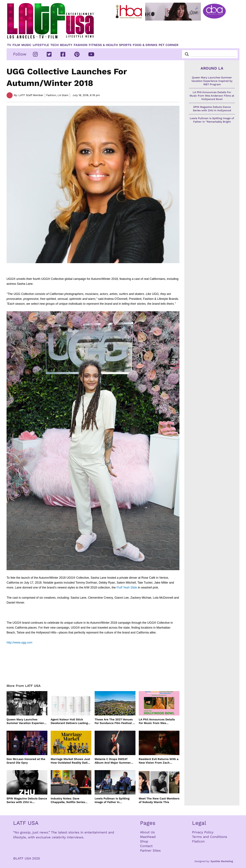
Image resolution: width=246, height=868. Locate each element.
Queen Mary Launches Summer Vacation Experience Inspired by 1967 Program (27, 721)
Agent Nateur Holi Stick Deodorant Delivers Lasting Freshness (69, 721)
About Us (147, 832)
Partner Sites (150, 850)
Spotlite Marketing (222, 861)
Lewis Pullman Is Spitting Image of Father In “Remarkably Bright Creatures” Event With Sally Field (114, 800)
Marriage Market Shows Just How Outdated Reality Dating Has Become (71, 761)
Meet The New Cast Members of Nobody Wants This (159, 800)
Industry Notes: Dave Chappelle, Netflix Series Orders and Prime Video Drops (68, 800)
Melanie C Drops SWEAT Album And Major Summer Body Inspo (113, 761)
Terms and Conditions (210, 837)
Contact (146, 846)
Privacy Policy (203, 832)
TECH (55, 45)
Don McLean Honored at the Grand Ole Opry (26, 761)
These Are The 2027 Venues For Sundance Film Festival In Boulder (115, 721)
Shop (144, 841)
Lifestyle (41, 45)
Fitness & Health (103, 45)
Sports (125, 45)
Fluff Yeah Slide (127, 588)
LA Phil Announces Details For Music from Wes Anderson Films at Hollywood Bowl (159, 721)
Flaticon (198, 841)
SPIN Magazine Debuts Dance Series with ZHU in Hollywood (27, 800)
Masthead (148, 837)
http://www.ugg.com (19, 642)
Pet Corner (169, 45)
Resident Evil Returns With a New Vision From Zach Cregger (159, 761)
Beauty (66, 45)
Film (16, 45)
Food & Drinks (145, 45)
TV (9, 45)
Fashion (81, 45)
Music (26, 45)
